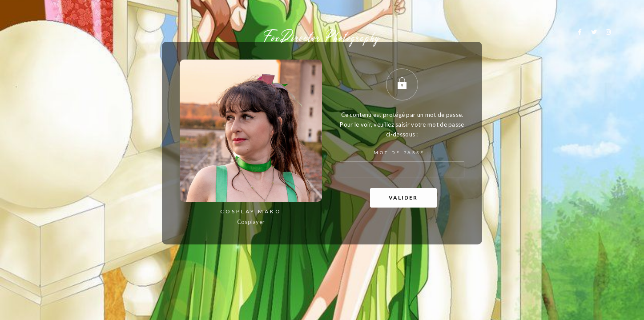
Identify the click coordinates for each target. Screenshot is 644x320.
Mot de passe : (402, 164)
